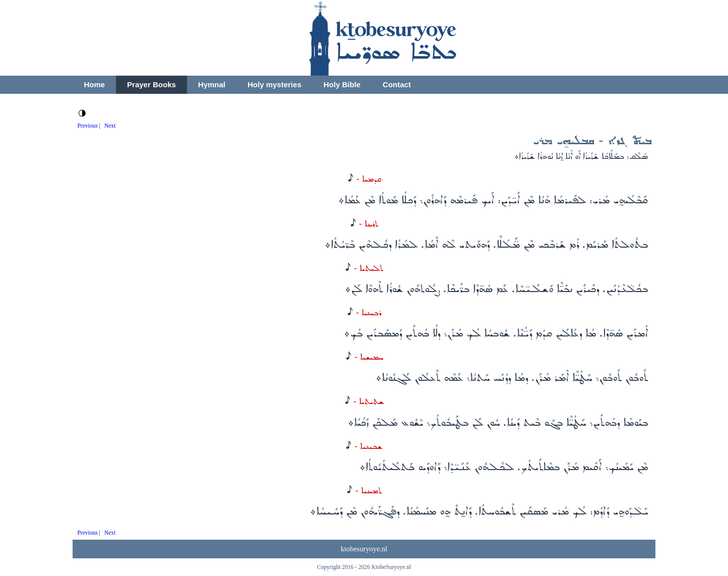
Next (110, 126)
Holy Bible (342, 84)
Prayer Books (151, 84)
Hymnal (212, 84)
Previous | (89, 126)
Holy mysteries (275, 84)
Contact (397, 84)
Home (94, 84)
